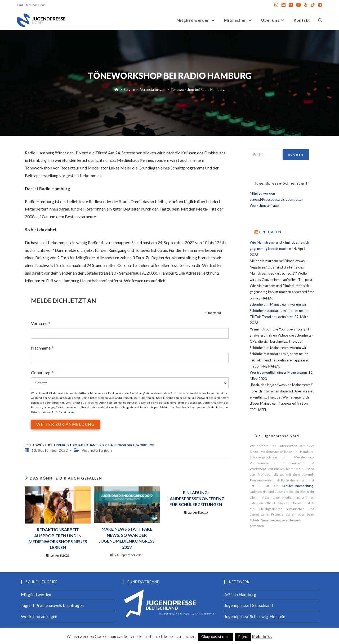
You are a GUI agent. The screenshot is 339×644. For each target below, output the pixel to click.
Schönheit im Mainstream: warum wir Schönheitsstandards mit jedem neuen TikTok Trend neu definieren (279, 310)
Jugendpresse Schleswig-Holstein (255, 616)
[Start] (116, 90)
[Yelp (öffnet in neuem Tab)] (306, 5)
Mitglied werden (262, 193)
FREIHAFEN (270, 232)
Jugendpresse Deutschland (249, 605)
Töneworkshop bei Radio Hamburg (198, 90)
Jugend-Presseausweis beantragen (276, 199)
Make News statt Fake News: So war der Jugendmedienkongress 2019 (127, 538)
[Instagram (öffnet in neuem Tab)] (276, 5)
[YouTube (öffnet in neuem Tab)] (298, 5)
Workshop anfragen (265, 205)
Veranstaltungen (97, 450)
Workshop (145, 445)
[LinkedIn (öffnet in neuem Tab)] (284, 5)
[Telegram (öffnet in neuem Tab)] (319, 5)
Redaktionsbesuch (120, 445)
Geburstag (42, 372)
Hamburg (59, 445)
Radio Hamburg (91, 445)
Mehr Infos (262, 636)
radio (72, 445)
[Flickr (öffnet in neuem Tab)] (291, 5)
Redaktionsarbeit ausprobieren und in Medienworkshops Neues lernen (58, 538)
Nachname (42, 348)
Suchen (296, 155)
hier (73, 412)
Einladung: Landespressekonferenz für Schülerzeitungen (196, 498)
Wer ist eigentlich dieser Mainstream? (279, 372)
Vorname (41, 323)
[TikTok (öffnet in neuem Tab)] (313, 5)
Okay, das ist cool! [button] (216, 637)
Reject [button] (243, 637)
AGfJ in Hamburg (240, 594)
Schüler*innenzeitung (298, 486)
